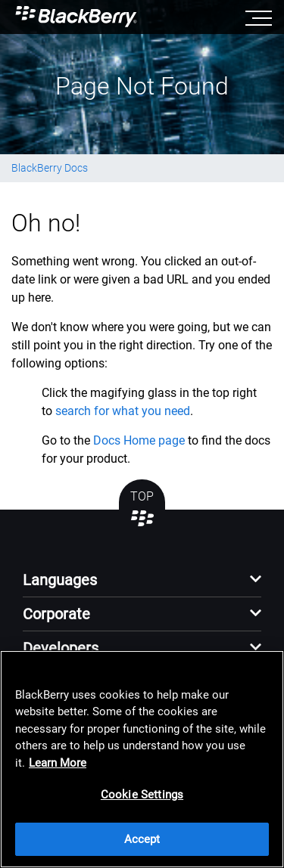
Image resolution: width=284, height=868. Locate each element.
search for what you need (123, 411)
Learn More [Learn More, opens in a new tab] (58, 763)
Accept (142, 839)
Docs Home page (139, 440)
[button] (142, 584)
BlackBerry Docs (50, 168)
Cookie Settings (142, 795)
